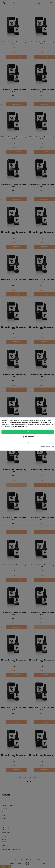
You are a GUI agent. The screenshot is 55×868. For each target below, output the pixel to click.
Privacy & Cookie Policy (46, 447)
